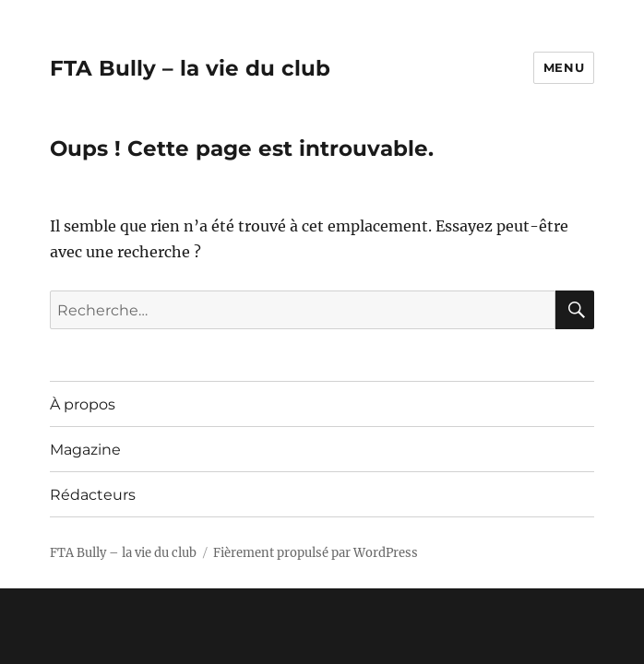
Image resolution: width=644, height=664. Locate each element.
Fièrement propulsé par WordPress (316, 553)
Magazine (85, 450)
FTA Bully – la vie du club (190, 68)
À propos (83, 404)
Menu (564, 67)
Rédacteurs (93, 495)
